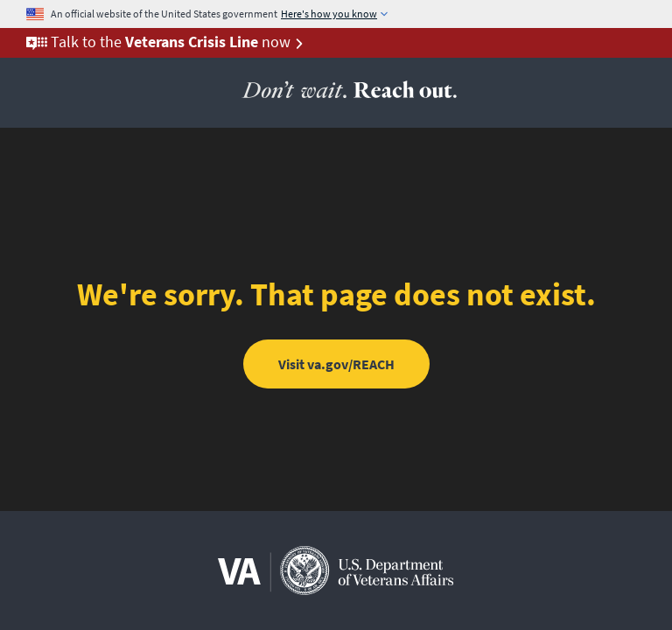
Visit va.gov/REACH (336, 364)
